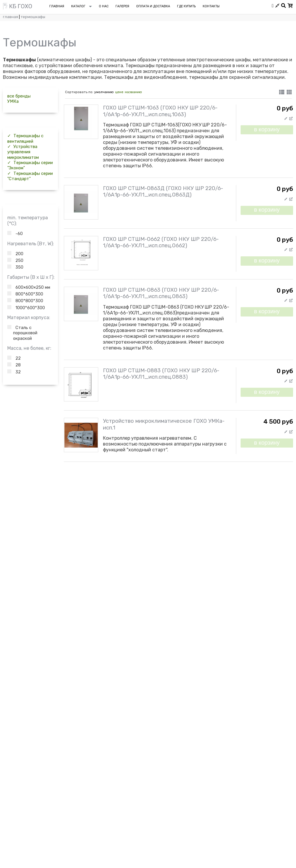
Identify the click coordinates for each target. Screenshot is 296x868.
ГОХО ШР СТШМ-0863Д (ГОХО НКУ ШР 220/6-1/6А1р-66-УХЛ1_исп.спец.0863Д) (163, 192)
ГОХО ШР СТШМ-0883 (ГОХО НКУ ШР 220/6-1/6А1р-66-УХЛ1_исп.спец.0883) (161, 374)
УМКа (13, 101)
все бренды (19, 96)
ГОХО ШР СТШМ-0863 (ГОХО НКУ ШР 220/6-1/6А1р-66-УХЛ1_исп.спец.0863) (161, 293)
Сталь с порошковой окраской (22, 333)
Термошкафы (33, 17)
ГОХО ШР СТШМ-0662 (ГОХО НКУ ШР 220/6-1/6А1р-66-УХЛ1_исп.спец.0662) (161, 242)
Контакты (211, 6)
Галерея (122, 6)
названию (133, 92)
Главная (10, 17)
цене (119, 92)
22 (14, 358)
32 (14, 372)
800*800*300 (25, 301)
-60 (15, 234)
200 (15, 254)
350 (15, 267)
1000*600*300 (26, 308)
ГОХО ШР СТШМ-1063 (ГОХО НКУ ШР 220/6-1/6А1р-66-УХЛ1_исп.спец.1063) (160, 111)
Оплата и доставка (153, 6)
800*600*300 (25, 294)
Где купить (186, 6)
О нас (104, 6)
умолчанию (104, 92)
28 (14, 365)
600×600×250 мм (29, 287)
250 (15, 260)
